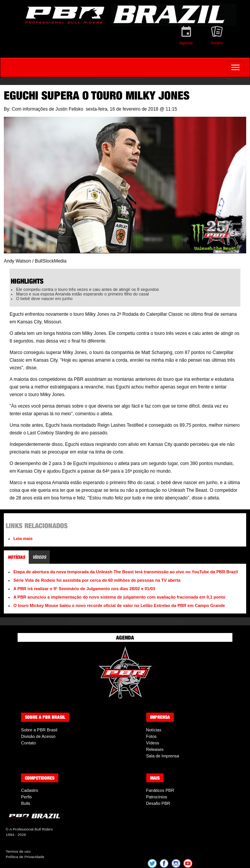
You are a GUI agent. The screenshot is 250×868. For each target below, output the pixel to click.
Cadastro (30, 790)
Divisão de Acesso (38, 736)
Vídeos (153, 743)
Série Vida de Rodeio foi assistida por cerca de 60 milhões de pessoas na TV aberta (97, 580)
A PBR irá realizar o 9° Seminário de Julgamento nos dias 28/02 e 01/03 (84, 589)
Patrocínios (157, 797)
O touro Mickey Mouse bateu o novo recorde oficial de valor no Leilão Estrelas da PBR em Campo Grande (119, 605)
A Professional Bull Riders (31, 829)
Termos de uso (18, 851)
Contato (29, 743)
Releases (155, 749)
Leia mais (23, 538)
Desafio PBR (158, 803)
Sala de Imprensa (163, 756)
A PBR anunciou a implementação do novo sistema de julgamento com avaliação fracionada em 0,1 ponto (119, 597)
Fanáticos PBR (160, 790)
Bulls (26, 803)
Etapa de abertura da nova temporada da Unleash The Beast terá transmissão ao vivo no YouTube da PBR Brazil (126, 572)
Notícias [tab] (16, 557)
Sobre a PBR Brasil (39, 730)
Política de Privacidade (25, 857)
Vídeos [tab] (39, 557)
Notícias (154, 730)
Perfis (26, 797)
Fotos (152, 736)
